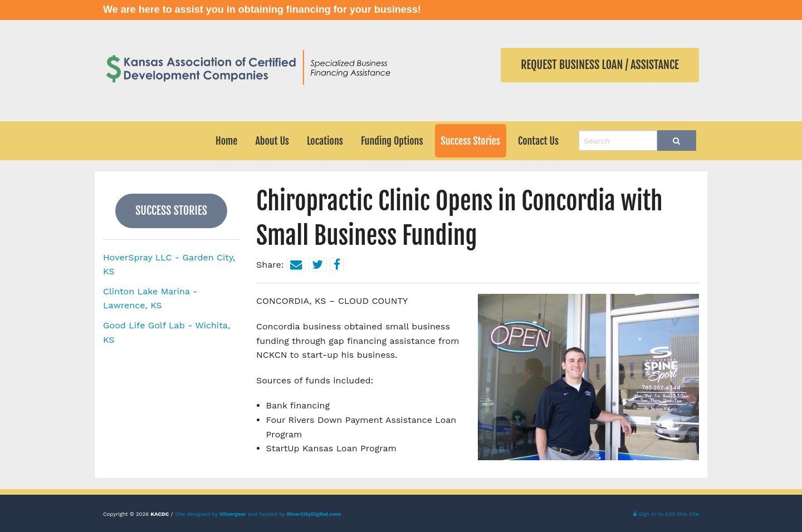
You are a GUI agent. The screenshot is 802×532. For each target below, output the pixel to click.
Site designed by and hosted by (258, 514)
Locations (325, 141)
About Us (272, 141)
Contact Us (538, 141)
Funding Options (392, 141)
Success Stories (471, 141)
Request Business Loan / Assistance (600, 65)
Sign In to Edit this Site (666, 514)
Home (226, 141)
